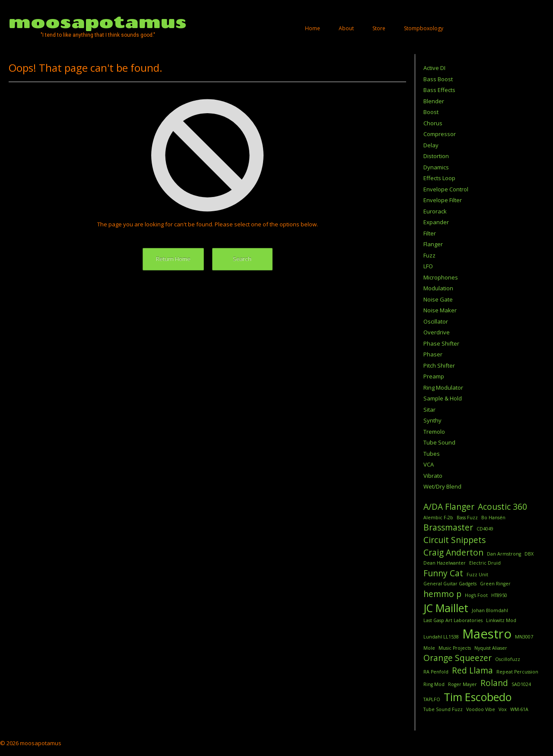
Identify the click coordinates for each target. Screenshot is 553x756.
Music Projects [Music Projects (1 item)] (455, 648)
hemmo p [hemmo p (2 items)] (442, 594)
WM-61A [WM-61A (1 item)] (519, 709)
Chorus (433, 123)
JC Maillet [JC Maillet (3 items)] (446, 608)
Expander (436, 222)
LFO (428, 266)
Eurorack (435, 211)
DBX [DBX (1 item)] (529, 554)
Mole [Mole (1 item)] (429, 648)
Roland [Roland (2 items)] (494, 683)
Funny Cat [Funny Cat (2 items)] (443, 573)
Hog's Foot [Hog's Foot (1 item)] (476, 595)
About (346, 28)
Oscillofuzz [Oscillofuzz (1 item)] (508, 659)
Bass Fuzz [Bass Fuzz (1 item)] (467, 518)
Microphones (441, 277)
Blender (434, 101)
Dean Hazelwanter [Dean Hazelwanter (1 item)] (445, 563)
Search (242, 259)
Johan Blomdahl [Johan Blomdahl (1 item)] (490, 610)
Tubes (432, 454)
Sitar (429, 410)
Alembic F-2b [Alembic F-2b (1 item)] (438, 518)
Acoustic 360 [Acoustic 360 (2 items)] (502, 507)
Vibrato (433, 476)
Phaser (433, 354)
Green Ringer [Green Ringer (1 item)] (495, 584)
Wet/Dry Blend (442, 486)
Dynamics (436, 167)
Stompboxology (424, 28)
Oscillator (436, 321)
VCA (429, 464)
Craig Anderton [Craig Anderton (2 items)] (453, 553)
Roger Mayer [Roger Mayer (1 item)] (462, 684)
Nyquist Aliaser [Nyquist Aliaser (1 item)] (491, 648)
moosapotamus (98, 22)
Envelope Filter (443, 200)
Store (379, 28)
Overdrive (437, 332)
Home (313, 28)
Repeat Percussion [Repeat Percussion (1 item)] (517, 672)
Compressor (440, 134)
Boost (431, 112)
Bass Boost (438, 79)
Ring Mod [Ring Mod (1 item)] (434, 684)
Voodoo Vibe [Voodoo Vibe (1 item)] (481, 709)
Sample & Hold (443, 398)
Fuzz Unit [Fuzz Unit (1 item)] (477, 575)
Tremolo (434, 432)
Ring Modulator (443, 388)
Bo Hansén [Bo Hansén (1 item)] (493, 518)
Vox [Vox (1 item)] (503, 709)
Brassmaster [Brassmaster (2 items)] (448, 527)
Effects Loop (439, 178)
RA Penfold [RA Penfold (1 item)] (436, 672)
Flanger (433, 244)
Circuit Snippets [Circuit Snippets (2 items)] (454, 540)
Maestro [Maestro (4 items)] (487, 634)
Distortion (436, 156)
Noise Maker (440, 310)
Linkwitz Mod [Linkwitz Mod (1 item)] (501, 620)
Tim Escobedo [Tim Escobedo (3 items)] (478, 697)
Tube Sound (439, 442)
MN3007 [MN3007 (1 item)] (524, 637)
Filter (430, 233)
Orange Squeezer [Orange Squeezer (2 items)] (458, 658)
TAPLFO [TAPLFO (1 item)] (432, 699)
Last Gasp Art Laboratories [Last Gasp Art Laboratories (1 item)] (453, 620)
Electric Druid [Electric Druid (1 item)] (485, 563)
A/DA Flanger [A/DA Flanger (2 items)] (449, 507)
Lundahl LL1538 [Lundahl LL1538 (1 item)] (441, 637)
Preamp (434, 376)
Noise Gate (438, 299)
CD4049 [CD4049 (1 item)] (485, 529)
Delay (431, 145)
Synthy (432, 420)
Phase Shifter (441, 343)
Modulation (438, 288)
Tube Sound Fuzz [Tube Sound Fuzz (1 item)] (443, 709)
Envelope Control (446, 189)
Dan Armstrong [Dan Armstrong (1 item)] (504, 554)
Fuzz (429, 255)
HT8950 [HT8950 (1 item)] (499, 595)
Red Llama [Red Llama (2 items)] (472, 670)
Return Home (173, 259)
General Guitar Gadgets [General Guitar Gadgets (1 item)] (450, 584)
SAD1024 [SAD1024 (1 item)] (521, 684)
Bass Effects (439, 90)
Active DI (434, 68)
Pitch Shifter (439, 365)
